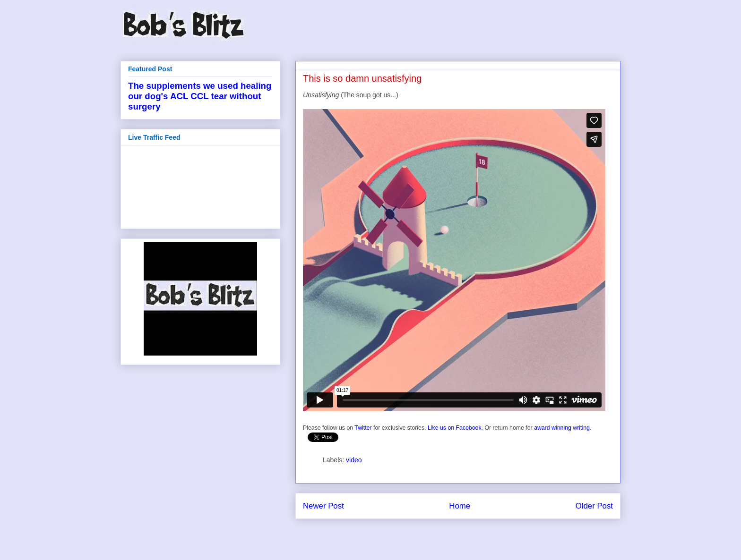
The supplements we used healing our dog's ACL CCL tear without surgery (200, 96)
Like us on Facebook (455, 428)
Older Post (594, 506)
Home (460, 506)
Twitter (363, 428)
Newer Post (323, 506)
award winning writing (562, 428)
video (354, 460)
